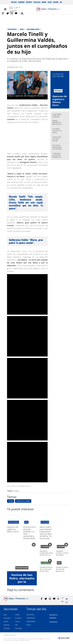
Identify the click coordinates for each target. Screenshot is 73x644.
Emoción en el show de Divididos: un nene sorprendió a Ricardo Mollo (29, 533)
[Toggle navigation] (5, 9)
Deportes (29, 2)
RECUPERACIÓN (45, 522)
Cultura (56, 2)
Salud (50, 2)
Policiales (37, 2)
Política (14, 2)
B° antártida (61, 547)
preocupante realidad (22, 568)
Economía (21, 2)
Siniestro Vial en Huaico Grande (57, 139)
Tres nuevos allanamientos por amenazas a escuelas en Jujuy (57, 149)
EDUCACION (30, 615)
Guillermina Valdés (23, 501)
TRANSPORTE (31, 618)
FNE (61, 2)
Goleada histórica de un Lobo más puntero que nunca (46, 570)
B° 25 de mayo (45, 547)
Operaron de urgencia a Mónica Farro (60, 101)
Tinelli (11, 501)
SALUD (29, 625)
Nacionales (7, 618)
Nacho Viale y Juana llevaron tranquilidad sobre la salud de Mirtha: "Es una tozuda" (46, 533)
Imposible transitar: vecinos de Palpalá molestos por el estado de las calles (62, 556)
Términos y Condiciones (10, 635)
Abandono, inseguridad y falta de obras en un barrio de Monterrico (46, 555)
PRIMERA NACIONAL (46, 563)
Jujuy (5, 615)
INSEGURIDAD (31, 621)
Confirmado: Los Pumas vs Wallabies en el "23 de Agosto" (57, 157)
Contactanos (53, 622)
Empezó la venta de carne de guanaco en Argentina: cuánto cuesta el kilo (62, 571)
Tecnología (19, 628)
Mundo (44, 2)
